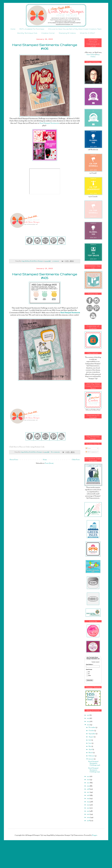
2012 (88, 808)
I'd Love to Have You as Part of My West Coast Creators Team (75, 29)
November (92, 728)
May (90, 746)
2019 (88, 786)
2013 (88, 805)
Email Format (89, 670)
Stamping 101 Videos (67, 33)
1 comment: (56, 261)
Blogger (95, 835)
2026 (88, 715)
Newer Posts (14, 460)
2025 (88, 718)
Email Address (90, 665)
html (89, 672)
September (92, 734)
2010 (88, 814)
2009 (88, 818)
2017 (88, 792)
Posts (88, 448)
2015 (88, 799)
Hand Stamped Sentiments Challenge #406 (45, 47)
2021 (88, 780)
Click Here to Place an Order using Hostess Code (27, 447)
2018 (88, 789)
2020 (88, 783)
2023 (88, 725)
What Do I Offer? (87, 33)
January (91, 759)
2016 (88, 795)
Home (13, 29)
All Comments (91, 452)
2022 (88, 777)
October (91, 731)
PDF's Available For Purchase (32, 29)
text (89, 674)
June (90, 743)
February (92, 756)
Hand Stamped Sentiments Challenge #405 (45, 276)
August (91, 737)
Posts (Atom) (49, 463)
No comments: (56, 452)
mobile (89, 676)
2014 (88, 802)
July (90, 740)
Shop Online (95, 56)
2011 (88, 811)
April (91, 750)
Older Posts (76, 460)
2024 (88, 722)
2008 (88, 821)
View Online (91, 55)
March (91, 753)
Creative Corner (48, 33)
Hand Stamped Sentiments (49, 123)
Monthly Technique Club (27, 33)
